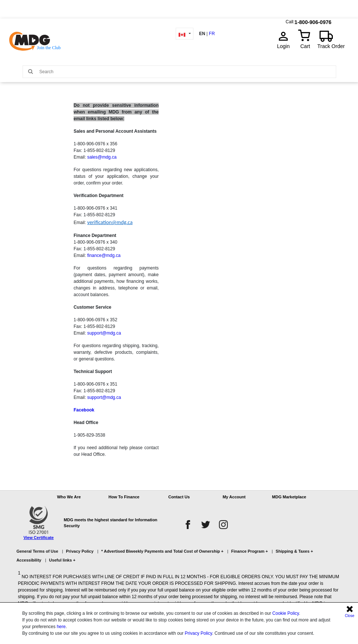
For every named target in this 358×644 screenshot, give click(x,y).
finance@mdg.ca (104, 255)
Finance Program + (249, 551)
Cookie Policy (286, 613)
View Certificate (38, 538)
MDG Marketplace (289, 497)
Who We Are (69, 497)
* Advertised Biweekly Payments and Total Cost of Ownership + (162, 551)
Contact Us (179, 497)
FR (212, 34)
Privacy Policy (199, 633)
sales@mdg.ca (102, 157)
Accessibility (29, 560)
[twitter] (206, 525)
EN (202, 34)
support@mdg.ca (104, 333)
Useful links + (62, 560)
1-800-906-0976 (313, 21)
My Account (234, 497)
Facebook (84, 410)
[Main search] (31, 71)
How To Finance (124, 497)
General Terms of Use (37, 551)
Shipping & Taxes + (294, 551)
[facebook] (188, 525)
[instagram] (223, 525)
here (61, 627)
